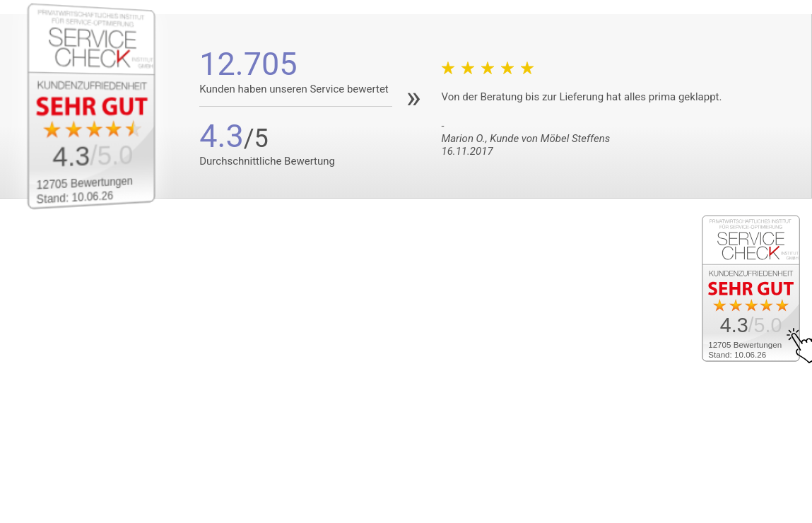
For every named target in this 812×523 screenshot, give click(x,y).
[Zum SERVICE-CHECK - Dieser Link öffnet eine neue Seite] (103, 106)
